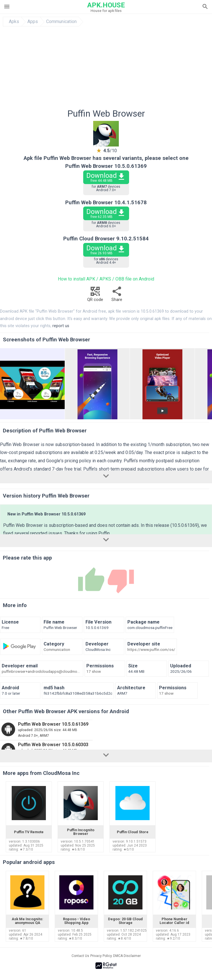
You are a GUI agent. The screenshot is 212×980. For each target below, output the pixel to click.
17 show (94, 672)
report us (61, 326)
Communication (61, 22)
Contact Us (80, 956)
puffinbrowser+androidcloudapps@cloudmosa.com (42, 672)
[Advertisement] (106, 69)
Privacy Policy (101, 956)
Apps (33, 22)
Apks (14, 22)
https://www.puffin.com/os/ (151, 650)
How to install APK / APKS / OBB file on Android (106, 279)
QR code (95, 296)
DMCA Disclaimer (127, 956)
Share (117, 296)
